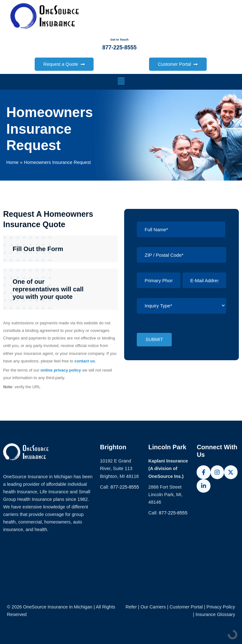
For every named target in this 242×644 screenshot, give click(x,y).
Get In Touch (119, 40)
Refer (131, 607)
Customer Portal (186, 607)
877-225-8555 (125, 487)
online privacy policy (61, 370)
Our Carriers (154, 607)
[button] (121, 82)
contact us (85, 361)
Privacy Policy (221, 607)
